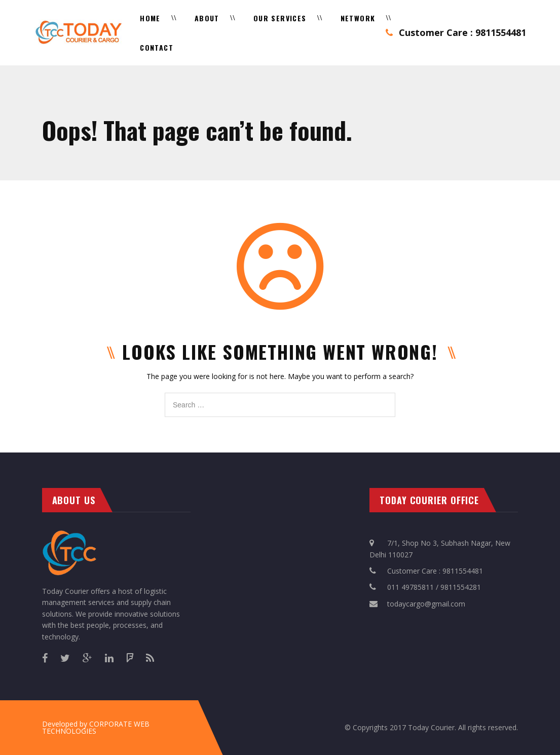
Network (358, 18)
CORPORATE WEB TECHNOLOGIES (96, 727)
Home (150, 18)
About (207, 18)
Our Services (280, 18)
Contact (157, 47)
